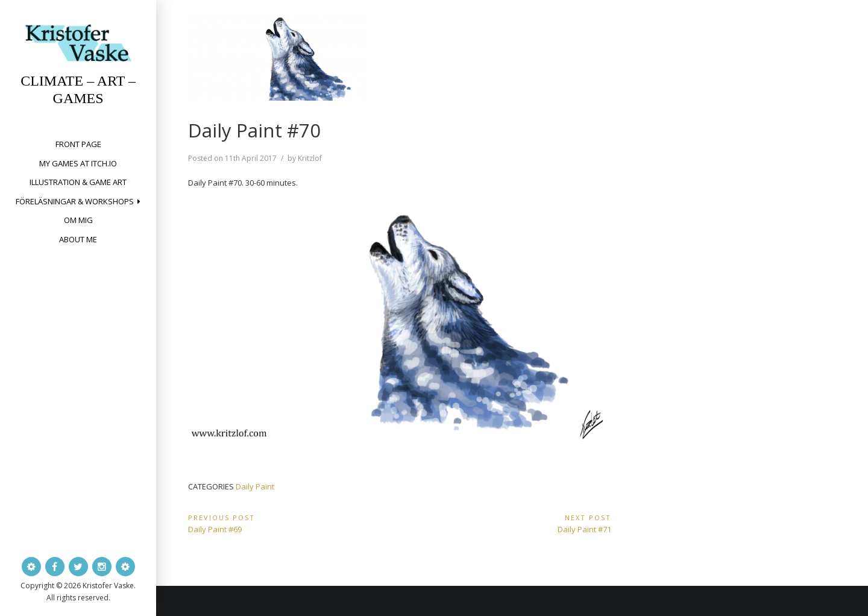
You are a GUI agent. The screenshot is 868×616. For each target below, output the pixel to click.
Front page (78, 144)
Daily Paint (255, 486)
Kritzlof (310, 158)
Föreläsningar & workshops (75, 201)
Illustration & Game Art (78, 182)
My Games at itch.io (78, 163)
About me (78, 239)
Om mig (78, 220)
